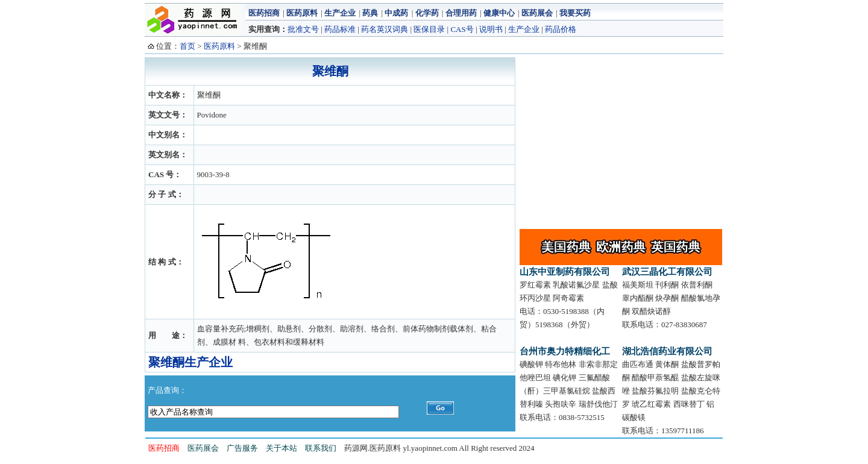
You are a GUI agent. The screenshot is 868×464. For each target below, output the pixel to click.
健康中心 (499, 13)
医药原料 (302, 13)
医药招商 (264, 13)
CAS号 (462, 29)
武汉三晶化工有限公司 (667, 272)
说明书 (491, 29)
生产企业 (340, 13)
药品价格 (561, 29)
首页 (187, 46)
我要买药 (575, 13)
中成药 (396, 13)
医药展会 (537, 13)
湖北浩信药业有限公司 (667, 351)
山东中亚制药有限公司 (565, 272)
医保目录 (429, 29)
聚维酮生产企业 (190, 362)
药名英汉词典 (385, 29)
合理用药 (461, 13)
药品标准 (340, 29)
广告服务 (242, 448)
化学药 (427, 13)
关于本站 (281, 448)
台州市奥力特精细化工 (565, 351)
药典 (370, 13)
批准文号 (303, 29)
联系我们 (321, 448)
